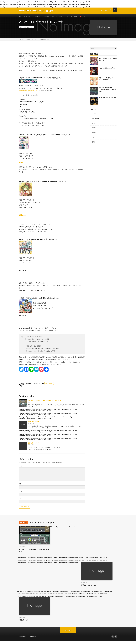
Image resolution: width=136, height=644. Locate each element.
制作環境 (94, 130)
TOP (20, 16)
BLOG (58, 16)
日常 (93, 139)
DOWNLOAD (50, 16)
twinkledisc (33, 640)
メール (21, 493)
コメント (21, 468)
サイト (21, 500)
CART (73, 16)
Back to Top (68, 634)
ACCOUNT (81, 16)
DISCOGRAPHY (39, 16)
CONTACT (66, 16)
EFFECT (94, 116)
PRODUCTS (28, 16)
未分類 (94, 144)
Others (30, 29)
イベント (94, 125)
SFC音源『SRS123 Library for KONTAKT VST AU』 (45, 402)
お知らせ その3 (33, 424)
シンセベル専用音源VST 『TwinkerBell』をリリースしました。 (108, 91)
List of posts (49, 385)
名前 (20, 486)
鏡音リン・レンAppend (35, 445)
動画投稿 (94, 134)
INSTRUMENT (96, 120)
